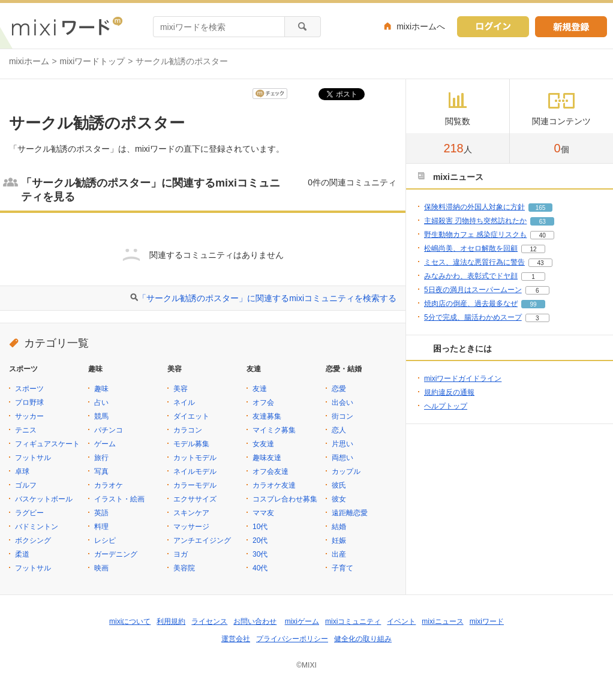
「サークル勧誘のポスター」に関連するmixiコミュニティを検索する (267, 298)
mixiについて (130, 621)
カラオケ (109, 485)
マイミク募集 (274, 430)
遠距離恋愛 (350, 513)
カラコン (188, 430)
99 (533, 304)
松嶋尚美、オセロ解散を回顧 (471, 248)
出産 (339, 554)
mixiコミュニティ (353, 621)
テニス (26, 430)
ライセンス (209, 621)
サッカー (29, 416)
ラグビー (29, 513)
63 (543, 222)
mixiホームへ (421, 26)
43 (540, 263)
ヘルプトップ (446, 406)
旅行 (101, 458)
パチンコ (109, 430)
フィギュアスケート (47, 444)
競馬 (101, 416)
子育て (342, 568)
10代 (260, 527)
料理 (101, 527)
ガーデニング (116, 554)
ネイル (184, 402)
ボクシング (33, 540)
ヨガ (181, 554)
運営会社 (236, 639)
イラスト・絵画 (119, 499)
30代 (260, 554)
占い (101, 402)
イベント (401, 621)
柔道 (22, 554)
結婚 (339, 527)
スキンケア (191, 513)
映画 (101, 568)
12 (533, 249)
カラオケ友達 (274, 485)
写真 (101, 471)
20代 (260, 540)
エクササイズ (195, 499)
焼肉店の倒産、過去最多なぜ (471, 304)
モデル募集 (191, 444)
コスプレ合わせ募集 (285, 499)
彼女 (339, 499)
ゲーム (105, 444)
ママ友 (263, 513)
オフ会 (263, 402)
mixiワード (487, 621)
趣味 (101, 389)
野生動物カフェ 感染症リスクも (475, 235)
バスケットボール (44, 499)
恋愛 (339, 389)
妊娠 (339, 540)
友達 (260, 389)
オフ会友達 (271, 471)
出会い (342, 402)
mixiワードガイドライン (463, 378)
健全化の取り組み (363, 639)
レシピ (105, 540)
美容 (181, 389)
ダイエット (191, 416)
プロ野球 (29, 402)
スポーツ (29, 389)
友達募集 (267, 416)
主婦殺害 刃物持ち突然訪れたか (475, 221)
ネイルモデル (195, 471)
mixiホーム (29, 61)
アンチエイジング (202, 540)
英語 (101, 513)
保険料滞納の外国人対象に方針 (474, 207)
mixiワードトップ (93, 61)
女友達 (263, 444)
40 (543, 235)
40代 (260, 568)
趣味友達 (267, 458)
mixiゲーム (302, 621)
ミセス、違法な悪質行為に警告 (474, 262)
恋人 (339, 430)
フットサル (33, 458)
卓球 (22, 471)
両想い (342, 458)
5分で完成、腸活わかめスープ (473, 317)
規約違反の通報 (449, 392)
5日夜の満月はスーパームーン (473, 290)
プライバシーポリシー (292, 639)
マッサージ (191, 527)
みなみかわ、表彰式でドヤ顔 (471, 276)
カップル (346, 471)
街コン (342, 416)
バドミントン (37, 527)
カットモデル (195, 458)
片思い (342, 444)
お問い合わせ (255, 621)
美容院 (184, 568)
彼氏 (339, 485)
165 (541, 208)
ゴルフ (26, 485)
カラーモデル (195, 485)
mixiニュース (442, 621)
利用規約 (171, 621)
